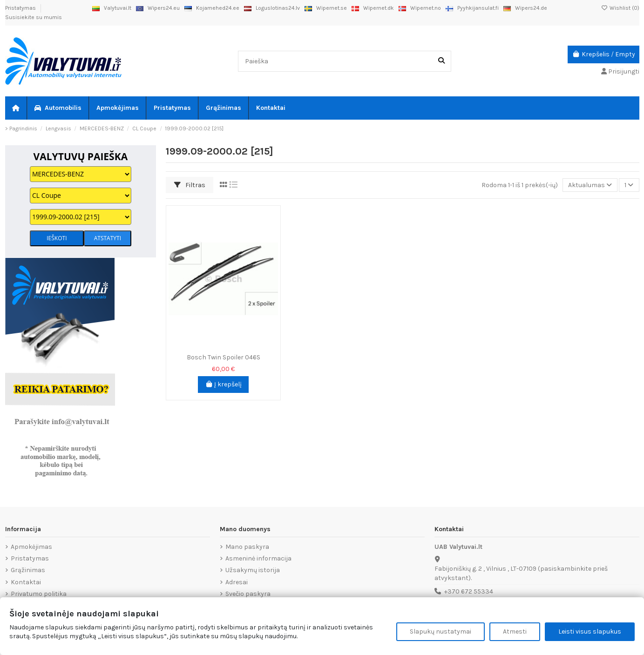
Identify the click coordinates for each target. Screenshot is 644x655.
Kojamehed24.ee (212, 8)
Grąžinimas (28, 570)
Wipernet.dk (373, 8)
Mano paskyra (247, 547)
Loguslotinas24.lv (272, 8)
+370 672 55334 (469, 591)
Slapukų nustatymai (441, 631)
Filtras (190, 185)
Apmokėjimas (31, 547)
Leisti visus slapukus (590, 631)
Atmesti (515, 631)
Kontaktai (26, 582)
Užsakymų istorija (253, 570)
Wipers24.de (525, 8)
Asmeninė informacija (258, 558)
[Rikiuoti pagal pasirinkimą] (590, 185)
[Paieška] (441, 61)
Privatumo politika (39, 594)
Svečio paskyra (248, 594)
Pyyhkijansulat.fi (472, 8)
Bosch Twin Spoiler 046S (224, 357)
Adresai (237, 582)
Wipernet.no (420, 8)
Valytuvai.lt (112, 8)
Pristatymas (21, 8)
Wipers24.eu (158, 8)
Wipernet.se (326, 8)
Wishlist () (620, 8)
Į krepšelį (224, 384)
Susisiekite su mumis (34, 17)
